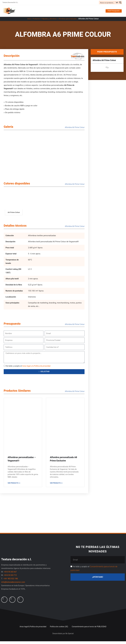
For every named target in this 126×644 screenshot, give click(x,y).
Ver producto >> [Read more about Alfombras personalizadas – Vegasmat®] (14, 486)
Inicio (28, 21)
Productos (35, 21)
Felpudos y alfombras (49, 21)
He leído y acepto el (29, 369)
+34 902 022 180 (11, 581)
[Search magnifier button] (120, 2)
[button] (109, 12)
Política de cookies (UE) (59, 629)
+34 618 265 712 (11, 578)
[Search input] (108, 2)
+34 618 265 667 (11, 575)
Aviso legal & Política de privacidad (33, 629)
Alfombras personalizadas (68, 21)
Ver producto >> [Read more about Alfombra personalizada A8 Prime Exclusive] (56, 486)
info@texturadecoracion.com (13, 585)
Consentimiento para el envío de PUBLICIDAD (89, 629)
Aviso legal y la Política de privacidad (37, 369)
